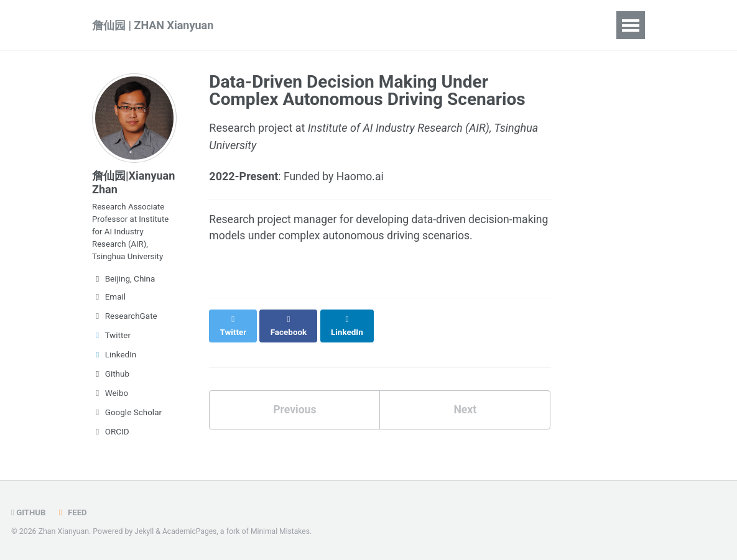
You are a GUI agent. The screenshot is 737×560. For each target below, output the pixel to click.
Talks (355, 25)
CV (518, 25)
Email (109, 301)
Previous (294, 399)
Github (111, 379)
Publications (289, 25)
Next (465, 399)
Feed (72, 513)
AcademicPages (191, 532)
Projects (412, 25)
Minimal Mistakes (283, 532)
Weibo (110, 398)
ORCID (111, 436)
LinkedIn (114, 359)
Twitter (111, 340)
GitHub (29, 513)
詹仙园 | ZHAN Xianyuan (153, 25)
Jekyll (144, 532)
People (472, 25)
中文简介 (570, 25)
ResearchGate (125, 321)
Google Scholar (127, 417)
